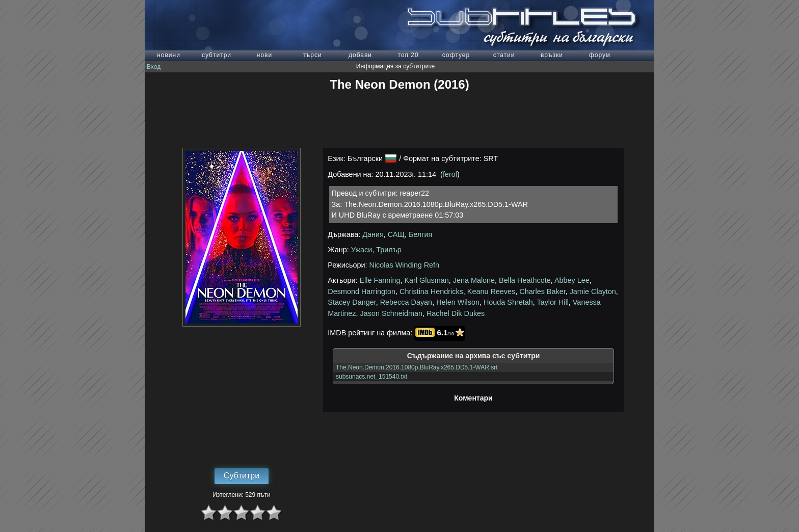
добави (360, 55)
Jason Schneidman (391, 313)
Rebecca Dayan (406, 302)
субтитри (217, 55)
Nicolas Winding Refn (405, 265)
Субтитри (242, 476)
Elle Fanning (380, 280)
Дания (373, 234)
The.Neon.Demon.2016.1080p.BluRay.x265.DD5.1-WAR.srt (417, 367)
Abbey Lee (572, 280)
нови (264, 55)
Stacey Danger (352, 302)
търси (312, 55)
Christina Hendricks (431, 291)
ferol (450, 174)
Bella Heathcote (525, 280)
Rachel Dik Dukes (456, 313)
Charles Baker (542, 291)
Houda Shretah (508, 302)
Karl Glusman (427, 280)
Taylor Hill (552, 302)
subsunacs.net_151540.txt (371, 377)
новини (169, 55)
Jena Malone (474, 280)
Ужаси (362, 250)
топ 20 (408, 55)
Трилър (389, 250)
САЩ (396, 234)
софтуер (456, 55)
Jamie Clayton (593, 291)
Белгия (420, 234)
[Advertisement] (400, 120)
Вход (154, 67)
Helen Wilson (458, 302)
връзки (552, 55)
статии (504, 55)
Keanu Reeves (491, 291)
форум (600, 55)
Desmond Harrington (362, 291)
